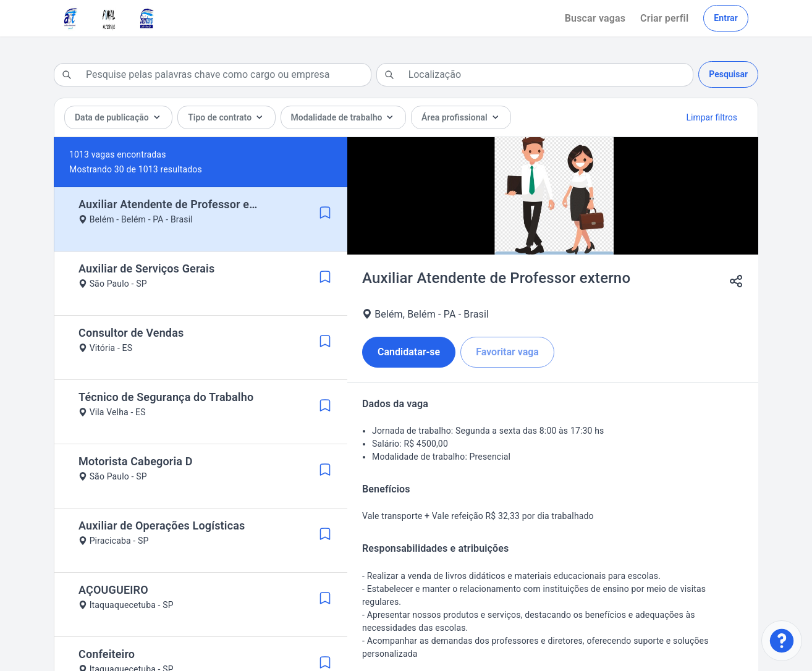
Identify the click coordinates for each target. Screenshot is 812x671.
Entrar (726, 18)
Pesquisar (728, 74)
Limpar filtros (712, 117)
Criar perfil (664, 18)
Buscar (595, 18)
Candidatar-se (409, 352)
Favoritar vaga (507, 352)
